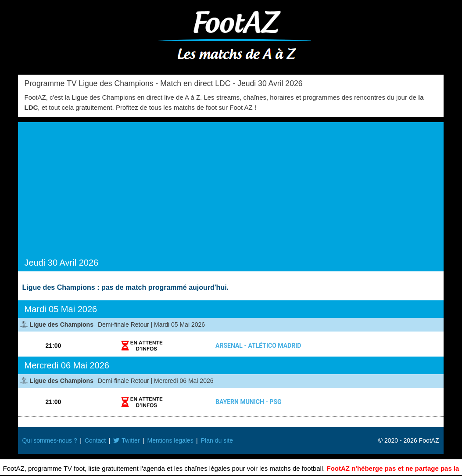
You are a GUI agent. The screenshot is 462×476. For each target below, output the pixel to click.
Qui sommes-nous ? (50, 440)
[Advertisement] (231, 192)
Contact (95, 440)
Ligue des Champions (62, 325)
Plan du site (217, 440)
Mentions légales (170, 440)
